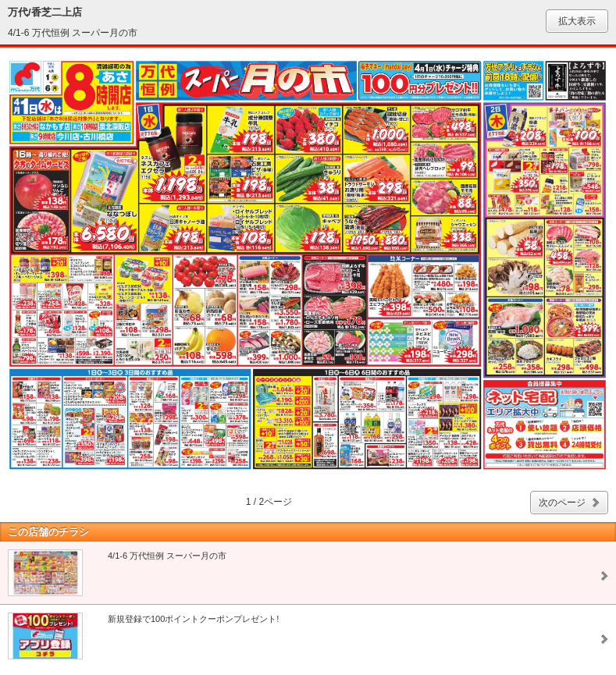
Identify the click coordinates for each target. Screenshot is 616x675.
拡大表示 (577, 21)
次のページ (562, 503)
